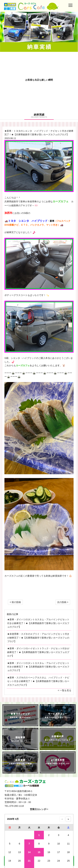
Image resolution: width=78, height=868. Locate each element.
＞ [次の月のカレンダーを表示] (68, 819)
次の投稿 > (63, 602)
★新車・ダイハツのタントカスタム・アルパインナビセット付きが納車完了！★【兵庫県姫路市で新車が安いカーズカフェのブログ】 (38, 623)
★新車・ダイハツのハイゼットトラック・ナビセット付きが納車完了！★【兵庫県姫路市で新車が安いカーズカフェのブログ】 (38, 652)
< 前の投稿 (15, 602)
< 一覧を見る (65, 690)
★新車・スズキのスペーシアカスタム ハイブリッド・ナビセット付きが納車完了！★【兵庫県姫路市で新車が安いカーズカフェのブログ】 (38, 681)
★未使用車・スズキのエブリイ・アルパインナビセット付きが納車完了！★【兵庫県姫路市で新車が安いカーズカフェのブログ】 (38, 638)
